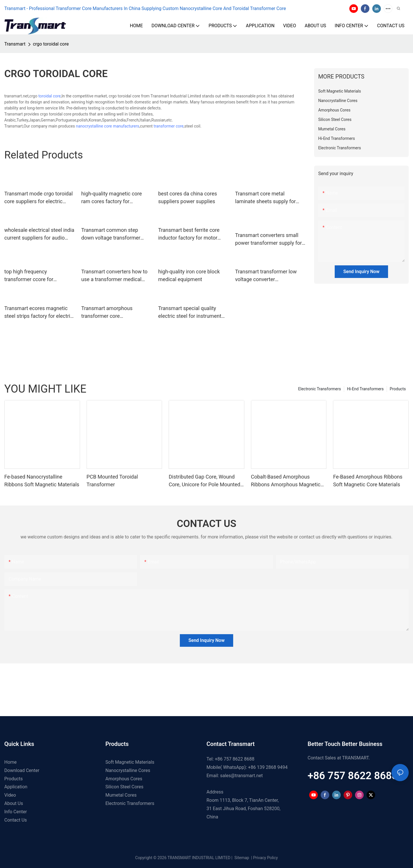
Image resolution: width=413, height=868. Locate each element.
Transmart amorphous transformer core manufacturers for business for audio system (113, 312)
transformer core (169, 126)
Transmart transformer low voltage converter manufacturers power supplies (270, 276)
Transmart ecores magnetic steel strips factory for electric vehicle (39, 312)
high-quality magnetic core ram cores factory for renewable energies (111, 198)
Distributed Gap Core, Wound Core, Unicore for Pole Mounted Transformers (204, 481)
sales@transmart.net (241, 776)
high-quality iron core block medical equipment (189, 275)
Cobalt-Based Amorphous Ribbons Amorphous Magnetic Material (286, 481)
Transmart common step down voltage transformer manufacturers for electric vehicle (111, 234)
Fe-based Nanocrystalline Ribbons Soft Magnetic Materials (42, 481)
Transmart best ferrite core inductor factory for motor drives (189, 234)
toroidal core (50, 96)
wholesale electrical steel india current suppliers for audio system (39, 234)
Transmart (15, 44)
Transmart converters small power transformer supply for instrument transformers (269, 239)
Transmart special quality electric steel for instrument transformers (190, 312)
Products (398, 389)
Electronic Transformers (320, 389)
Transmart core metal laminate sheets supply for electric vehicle (265, 198)
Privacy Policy (266, 858)
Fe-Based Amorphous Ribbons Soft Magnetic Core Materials (368, 481)
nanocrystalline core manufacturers (108, 126)
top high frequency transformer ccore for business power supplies (33, 276)
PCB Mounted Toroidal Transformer (112, 481)
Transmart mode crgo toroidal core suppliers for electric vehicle (39, 198)
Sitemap (241, 858)
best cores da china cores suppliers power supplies (188, 197)
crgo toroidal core (51, 44)
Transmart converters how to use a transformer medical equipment (114, 276)
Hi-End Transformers (365, 389)
